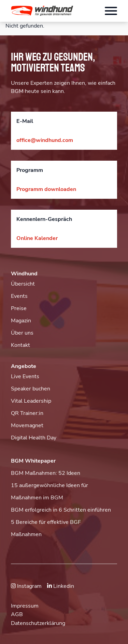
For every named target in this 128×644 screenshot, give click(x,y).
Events (19, 296)
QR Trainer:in (27, 413)
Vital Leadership (31, 401)
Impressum (25, 606)
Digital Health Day (34, 438)
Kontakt (20, 345)
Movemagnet (27, 425)
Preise (19, 308)
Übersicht (23, 284)
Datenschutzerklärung (38, 623)
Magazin (21, 321)
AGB (17, 614)
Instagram (26, 586)
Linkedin (61, 586)
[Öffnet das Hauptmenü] (111, 11)
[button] (47, 11)
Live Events (25, 376)
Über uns (22, 333)
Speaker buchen (31, 389)
